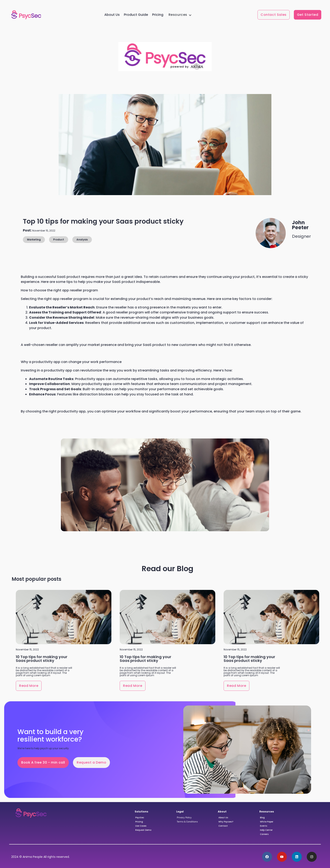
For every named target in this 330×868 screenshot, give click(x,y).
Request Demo (143, 830)
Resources (178, 15)
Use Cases (141, 826)
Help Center (266, 830)
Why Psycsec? (226, 822)
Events (264, 826)
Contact (223, 826)
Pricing (158, 15)
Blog (262, 818)
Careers (264, 834)
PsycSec (140, 818)
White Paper (267, 822)
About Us (112, 15)
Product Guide (136, 15)
